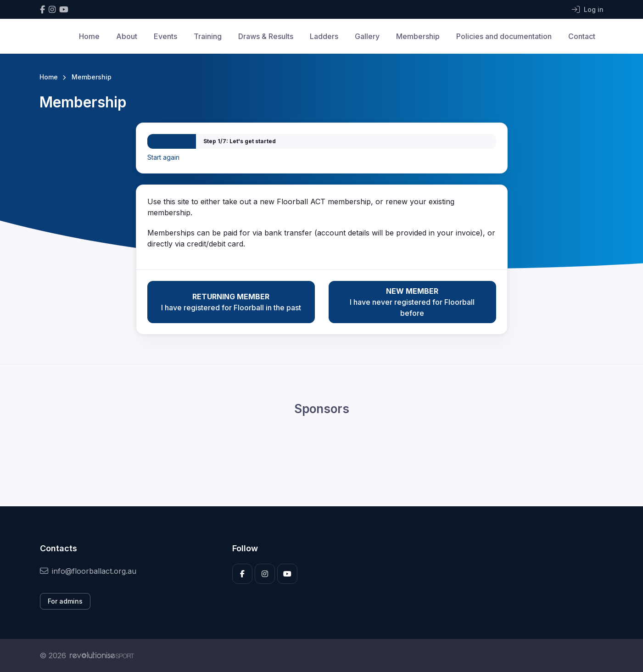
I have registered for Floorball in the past (231, 302)
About (127, 36)
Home (89, 36)
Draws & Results (266, 36)
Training (208, 36)
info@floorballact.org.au (88, 571)
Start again (163, 157)
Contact (582, 36)
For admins (65, 601)
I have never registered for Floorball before (412, 302)
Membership (418, 36)
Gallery (367, 36)
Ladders (324, 36)
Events (165, 36)
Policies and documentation (504, 36)
